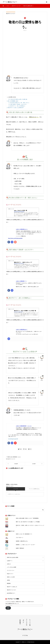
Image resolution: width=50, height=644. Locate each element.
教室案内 (9, 583)
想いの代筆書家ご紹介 (13, 101)
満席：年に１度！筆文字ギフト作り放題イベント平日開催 (28, 522)
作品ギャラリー (10, 574)
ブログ (23, 620)
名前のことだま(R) (11, 577)
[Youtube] (15, 443)
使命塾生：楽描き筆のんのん (22, 541)
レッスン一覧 (30, 621)
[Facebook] (9, 242)
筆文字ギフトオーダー (11, 14)
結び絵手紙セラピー (11, 593)
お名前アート (10, 561)
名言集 (8, 580)
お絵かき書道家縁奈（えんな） (16, 457)
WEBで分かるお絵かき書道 (13, 557)
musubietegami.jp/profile (13, 439)
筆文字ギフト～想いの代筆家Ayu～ (18, 106)
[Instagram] (12, 242)
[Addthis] (15, 242)
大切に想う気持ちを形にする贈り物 (19, 99)
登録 (8, 608)
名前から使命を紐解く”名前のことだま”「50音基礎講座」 (28, 518)
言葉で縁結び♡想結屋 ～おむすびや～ (19, 104)
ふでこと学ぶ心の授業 (12, 567)
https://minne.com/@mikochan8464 (15, 238)
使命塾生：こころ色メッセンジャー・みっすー (25, 545)
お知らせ (9, 564)
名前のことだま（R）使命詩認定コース (24, 534)
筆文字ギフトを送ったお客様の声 (16, 108)
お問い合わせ (20, 621)
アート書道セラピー (10, 2)
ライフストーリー (11, 570)
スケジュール (27, 622)
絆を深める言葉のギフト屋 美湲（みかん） (20, 103)
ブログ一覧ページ (20, 538)
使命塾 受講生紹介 (20, 548)
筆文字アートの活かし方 (12, 587)
